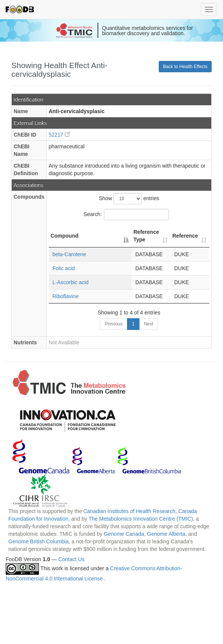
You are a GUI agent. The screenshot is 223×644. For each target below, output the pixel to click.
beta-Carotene (70, 254)
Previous (114, 324)
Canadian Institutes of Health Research (129, 511)
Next (149, 324)
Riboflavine (66, 296)
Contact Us (71, 559)
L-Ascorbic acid (71, 282)
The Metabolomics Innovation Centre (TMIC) (141, 519)
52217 (60, 135)
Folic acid (64, 268)
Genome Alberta (166, 534)
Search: (126, 215)
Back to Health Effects (185, 67)
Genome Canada (124, 534)
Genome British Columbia (39, 541)
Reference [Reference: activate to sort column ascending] (185, 236)
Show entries (129, 199)
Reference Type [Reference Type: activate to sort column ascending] (146, 236)
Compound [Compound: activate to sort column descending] (65, 236)
